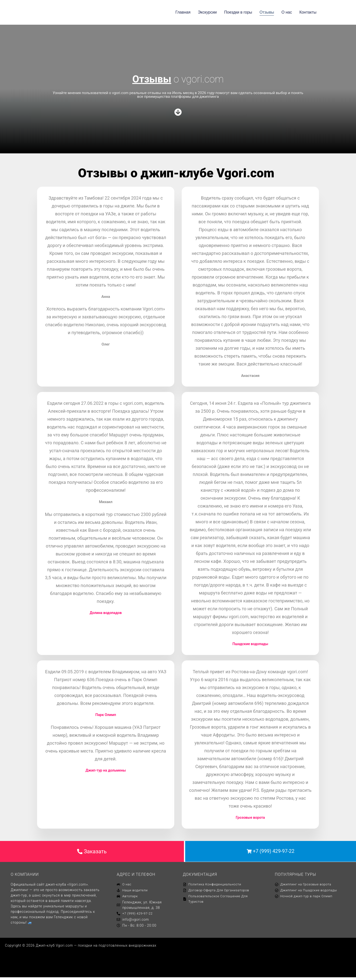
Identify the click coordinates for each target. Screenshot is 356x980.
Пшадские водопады (250, 644)
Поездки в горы (238, 12)
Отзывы (267, 12)
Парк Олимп (106, 715)
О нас (287, 12)
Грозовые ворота (250, 818)
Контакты (308, 12)
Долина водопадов (106, 613)
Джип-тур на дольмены (106, 771)
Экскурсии (207, 12)
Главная (183, 12)
